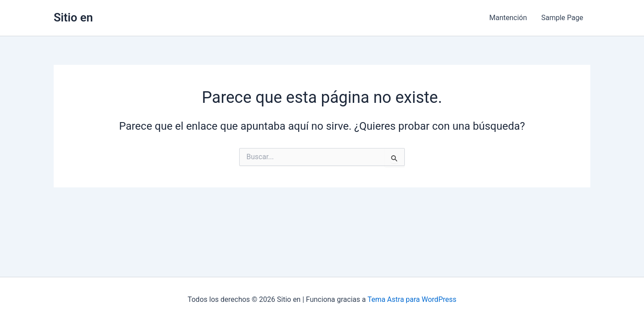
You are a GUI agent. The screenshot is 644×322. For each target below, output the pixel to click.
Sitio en (73, 17)
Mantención (508, 18)
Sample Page (562, 18)
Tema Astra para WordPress (412, 299)
